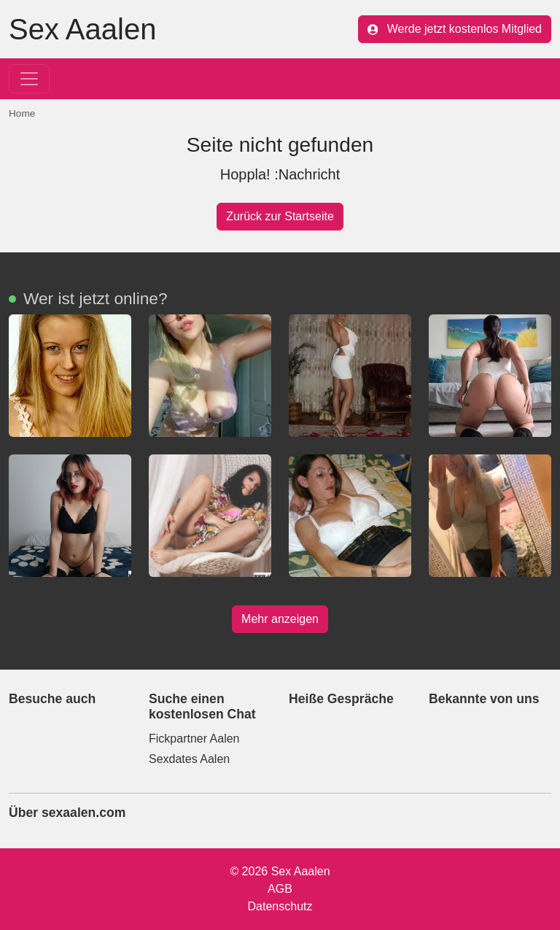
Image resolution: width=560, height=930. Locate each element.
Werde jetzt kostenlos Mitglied (455, 29)
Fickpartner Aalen (194, 739)
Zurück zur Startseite (280, 216)
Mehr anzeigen (280, 619)
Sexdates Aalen (189, 759)
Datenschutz (280, 906)
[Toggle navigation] (29, 79)
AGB (280, 889)
